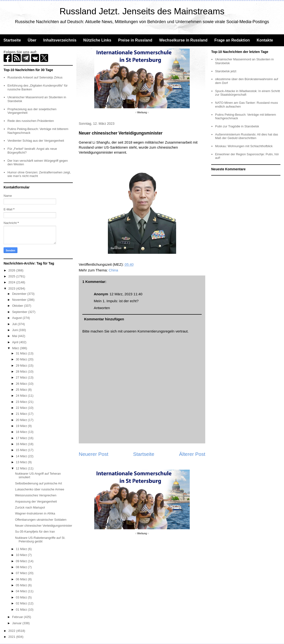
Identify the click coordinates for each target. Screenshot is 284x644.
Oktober (18, 306)
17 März (22, 438)
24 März (22, 396)
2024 (12, 282)
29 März (22, 366)
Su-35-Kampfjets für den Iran (35, 532)
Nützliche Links (97, 40)
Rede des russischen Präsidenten (31, 121)
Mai (15, 336)
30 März (22, 359)
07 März (22, 573)
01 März (22, 610)
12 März (22, 468)
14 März (22, 456)
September (20, 312)
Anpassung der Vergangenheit (36, 501)
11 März (22, 549)
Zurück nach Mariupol (30, 507)
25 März (22, 390)
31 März (22, 353)
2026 (12, 270)
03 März (22, 597)
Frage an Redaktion (232, 40)
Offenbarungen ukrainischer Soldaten (41, 520)
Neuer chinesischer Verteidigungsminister (44, 526)
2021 (12, 637)
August (17, 318)
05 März (22, 585)
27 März (22, 377)
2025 (12, 276)
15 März (22, 450)
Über (32, 40)
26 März (22, 384)
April (16, 342)
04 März (22, 591)
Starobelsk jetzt (226, 71)
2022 (12, 631)
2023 (12, 288)
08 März (22, 567)
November (20, 300)
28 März (22, 371)
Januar (17, 623)
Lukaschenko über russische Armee (40, 489)
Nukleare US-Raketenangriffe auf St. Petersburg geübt (40, 540)
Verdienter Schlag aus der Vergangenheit (36, 141)
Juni (15, 330)
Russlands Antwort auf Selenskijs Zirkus (35, 77)
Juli (15, 324)
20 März (22, 420)
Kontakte (265, 40)
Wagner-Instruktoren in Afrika (35, 513)
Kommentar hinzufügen (104, 319)
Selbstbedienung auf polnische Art (39, 483)
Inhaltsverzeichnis (60, 40)
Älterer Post (192, 454)
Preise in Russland (135, 40)
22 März (22, 408)
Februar (18, 617)
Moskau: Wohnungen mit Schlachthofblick (244, 146)
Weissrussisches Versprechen (36, 495)
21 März (22, 414)
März (16, 348)
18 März (22, 432)
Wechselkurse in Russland (183, 40)
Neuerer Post (94, 454)
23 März (22, 402)
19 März (22, 426)
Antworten (102, 308)
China (113, 270)
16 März (22, 444)
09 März (22, 561)
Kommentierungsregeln (156, 331)
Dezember (20, 294)
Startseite (12, 40)
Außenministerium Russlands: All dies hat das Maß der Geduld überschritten (247, 136)
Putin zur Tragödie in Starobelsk (237, 126)
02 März (22, 603)
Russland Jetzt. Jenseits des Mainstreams (142, 11)
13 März (22, 462)
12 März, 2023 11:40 (126, 294)
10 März (22, 555)
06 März (22, 579)
